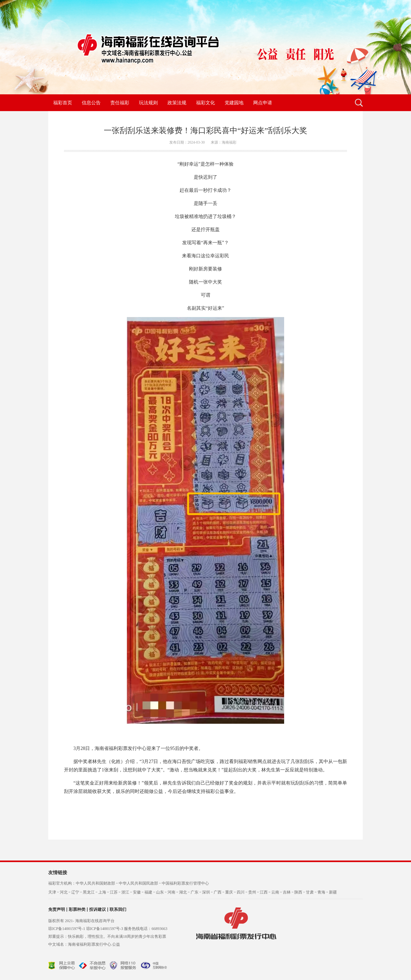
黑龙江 (89, 892)
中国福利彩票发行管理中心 (185, 883)
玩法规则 (148, 103)
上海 (102, 892)
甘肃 (310, 892)
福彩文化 (206, 103)
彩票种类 (77, 910)
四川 (241, 892)
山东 (160, 892)
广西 (218, 892)
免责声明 (57, 910)
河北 (64, 892)
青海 (321, 892)
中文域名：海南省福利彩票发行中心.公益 (84, 944)
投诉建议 (98, 910)
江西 (264, 892)
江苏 (114, 892)
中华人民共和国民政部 (138, 883)
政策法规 (177, 103)
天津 (52, 892)
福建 (148, 892)
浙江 (125, 892)
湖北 (183, 892)
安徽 (137, 892)
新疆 (333, 892)
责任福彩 (120, 103)
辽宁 (75, 892)
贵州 (252, 892)
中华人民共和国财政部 (95, 883)
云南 (275, 892)
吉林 (287, 892)
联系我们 (118, 910)
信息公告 (91, 103)
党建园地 (234, 103)
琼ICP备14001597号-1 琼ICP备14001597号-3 (86, 929)
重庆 (229, 892)
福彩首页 (63, 103)
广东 (194, 892)
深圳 (206, 892)
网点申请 (263, 103)
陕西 (298, 892)
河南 (171, 892)
